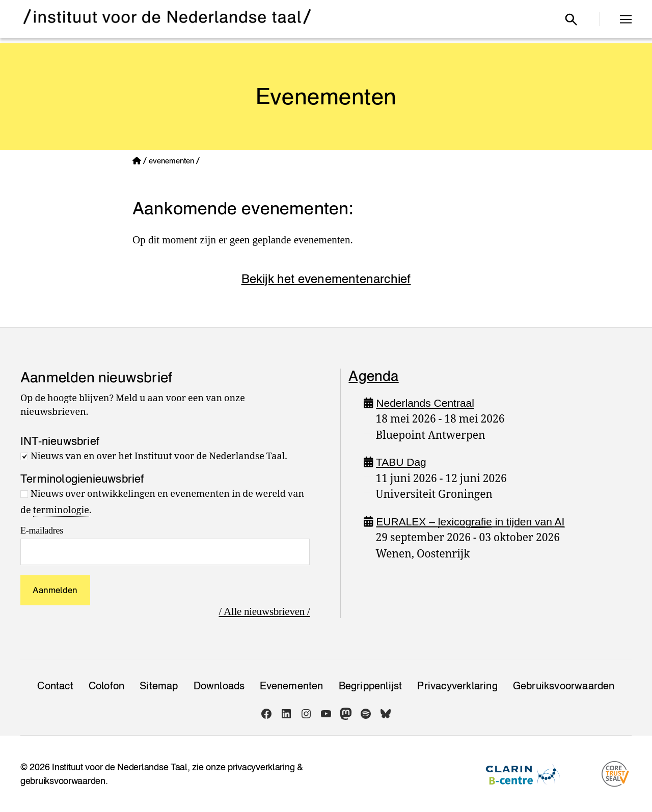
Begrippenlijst (371, 686)
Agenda (373, 376)
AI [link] (560, 522)
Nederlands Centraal (425, 403)
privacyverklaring (261, 767)
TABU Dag (401, 462)
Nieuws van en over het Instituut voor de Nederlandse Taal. (159, 456)
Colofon (106, 686)
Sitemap (159, 686)
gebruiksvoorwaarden (63, 781)
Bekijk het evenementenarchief (326, 279)
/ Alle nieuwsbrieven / (265, 611)
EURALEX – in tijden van (470, 522)
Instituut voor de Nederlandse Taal (120, 767)
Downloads (219, 686)
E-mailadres (42, 530)
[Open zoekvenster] (571, 19)
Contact (55, 686)
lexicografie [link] (465, 522)
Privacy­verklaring (457, 686)
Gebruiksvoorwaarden (564, 686)
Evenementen (291, 686)
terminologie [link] (61, 510)
